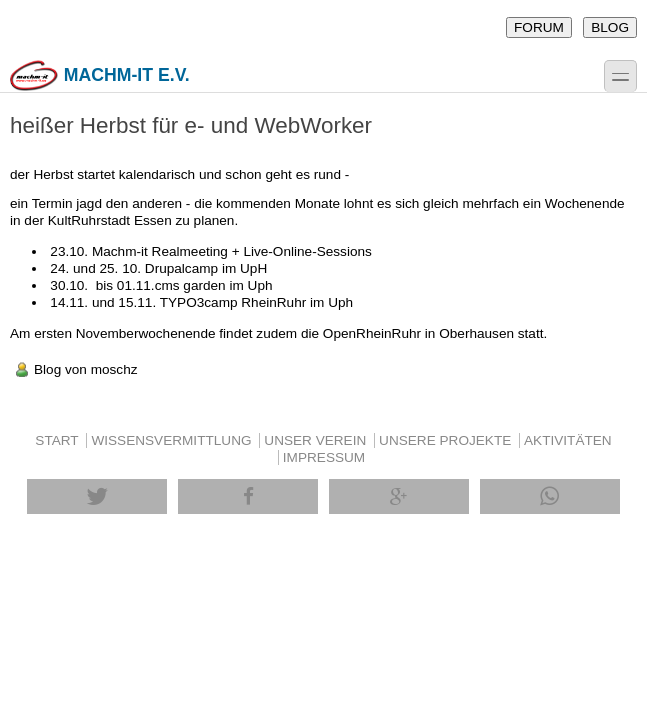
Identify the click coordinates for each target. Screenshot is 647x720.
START (56, 440)
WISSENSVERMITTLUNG (171, 440)
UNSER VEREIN (315, 440)
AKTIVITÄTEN (568, 440)
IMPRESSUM (324, 457)
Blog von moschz (86, 369)
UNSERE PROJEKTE (445, 440)
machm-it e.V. (100, 75)
